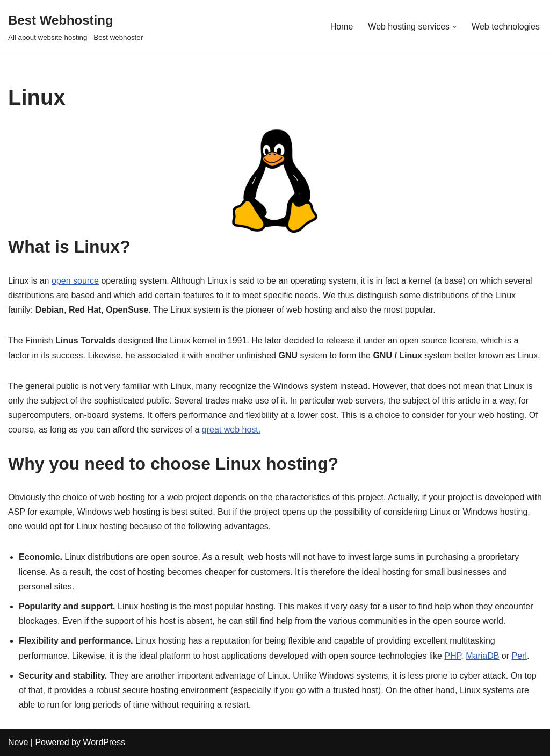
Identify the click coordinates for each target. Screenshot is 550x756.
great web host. (231, 430)
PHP (453, 656)
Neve (18, 742)
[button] (454, 27)
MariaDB (482, 656)
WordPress (104, 742)
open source (75, 281)
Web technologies (506, 27)
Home (342, 27)
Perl (519, 656)
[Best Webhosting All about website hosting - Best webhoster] (75, 27)
